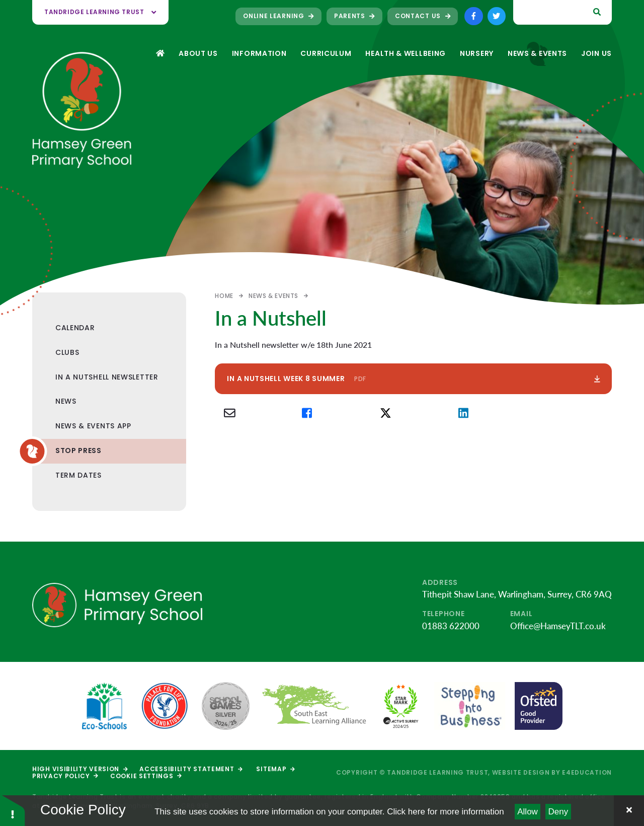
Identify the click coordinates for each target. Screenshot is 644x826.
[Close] (629, 811)
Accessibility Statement (191, 769)
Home (224, 296)
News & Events (273, 296)
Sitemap (275, 769)
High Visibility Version (80, 769)
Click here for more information (445, 812)
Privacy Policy (65, 776)
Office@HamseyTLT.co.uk (558, 626)
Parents (354, 16)
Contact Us (423, 16)
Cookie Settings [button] (146, 776)
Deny (558, 812)
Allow (528, 812)
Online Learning (278, 16)
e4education (587, 772)
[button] (13, 810)
